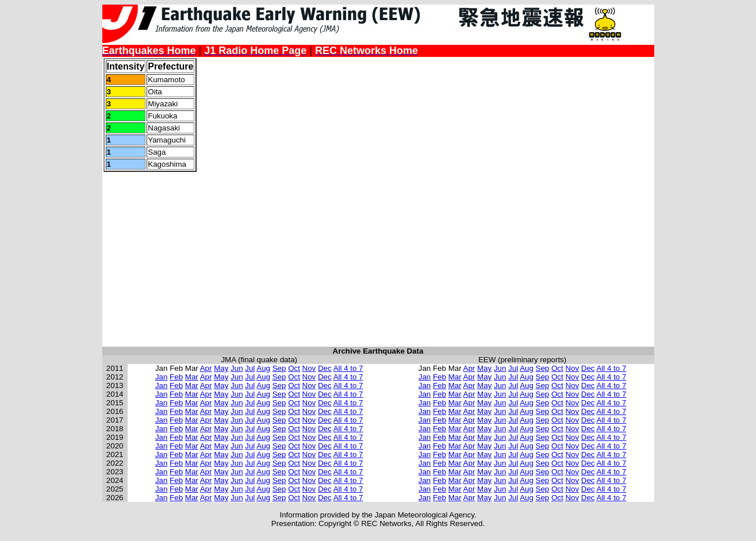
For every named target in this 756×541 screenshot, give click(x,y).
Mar (192, 377)
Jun (237, 368)
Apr (206, 368)
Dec (325, 368)
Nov (309, 368)
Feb (176, 377)
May (221, 368)
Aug (263, 368)
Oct (294, 368)
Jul (250, 368)
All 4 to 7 (348, 368)
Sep (279, 368)
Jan (162, 377)
